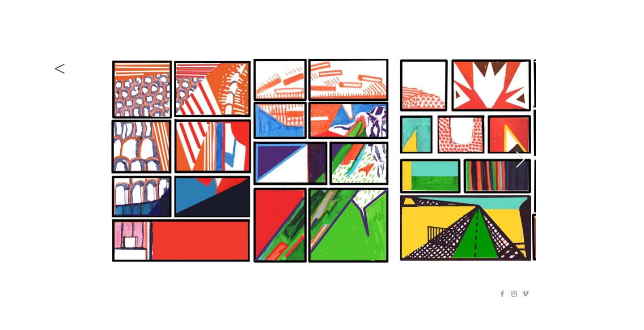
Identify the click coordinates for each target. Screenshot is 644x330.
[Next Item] (520, 160)
